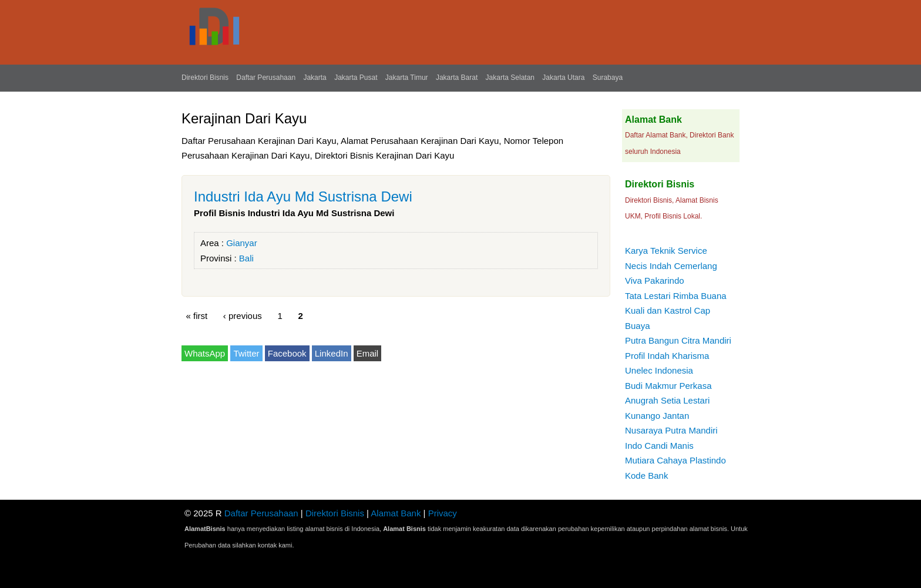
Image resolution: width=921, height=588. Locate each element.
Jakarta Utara (563, 78)
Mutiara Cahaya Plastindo (675, 460)
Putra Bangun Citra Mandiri (678, 340)
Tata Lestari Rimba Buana (676, 296)
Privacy (443, 513)
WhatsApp (205, 353)
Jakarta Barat (457, 78)
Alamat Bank (396, 513)
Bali (246, 258)
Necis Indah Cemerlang (671, 266)
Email (368, 353)
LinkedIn (332, 353)
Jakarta (315, 78)
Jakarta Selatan (510, 78)
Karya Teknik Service (666, 251)
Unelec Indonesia (659, 370)
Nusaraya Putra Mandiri (671, 430)
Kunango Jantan (657, 416)
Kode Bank (646, 476)
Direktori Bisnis (205, 78)
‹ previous (243, 316)
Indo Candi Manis (659, 446)
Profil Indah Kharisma (667, 356)
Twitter (246, 353)
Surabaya (608, 78)
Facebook (287, 353)
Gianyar (242, 243)
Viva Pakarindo (655, 280)
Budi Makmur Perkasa (668, 386)
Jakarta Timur (407, 78)
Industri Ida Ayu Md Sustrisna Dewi (303, 196)
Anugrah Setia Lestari (667, 400)
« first (197, 316)
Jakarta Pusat (356, 78)
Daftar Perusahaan (266, 78)
